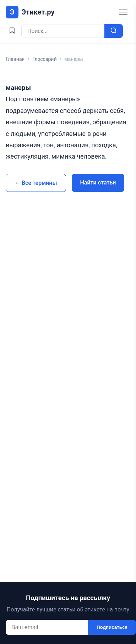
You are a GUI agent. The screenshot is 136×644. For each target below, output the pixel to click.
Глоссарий (45, 59)
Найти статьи (98, 183)
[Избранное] (12, 31)
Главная (15, 59)
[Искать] (114, 31)
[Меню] (123, 12)
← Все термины (36, 183)
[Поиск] (63, 31)
